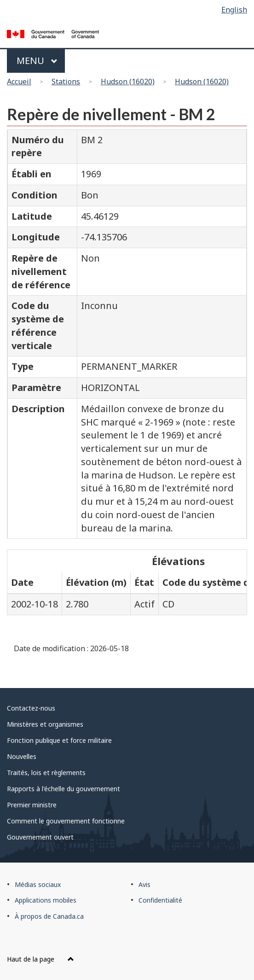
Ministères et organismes (45, 724)
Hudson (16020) (128, 82)
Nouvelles (22, 756)
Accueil (19, 82)
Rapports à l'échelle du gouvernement (63, 789)
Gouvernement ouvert (40, 837)
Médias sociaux (38, 884)
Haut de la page (40, 959)
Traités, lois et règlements (46, 773)
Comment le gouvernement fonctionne (66, 821)
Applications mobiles (46, 900)
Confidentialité (160, 900)
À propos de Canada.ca (49, 916)
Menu (37, 61)
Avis (144, 884)
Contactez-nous (31, 708)
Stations (66, 82)
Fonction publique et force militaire (59, 740)
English (234, 10)
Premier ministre (32, 805)
